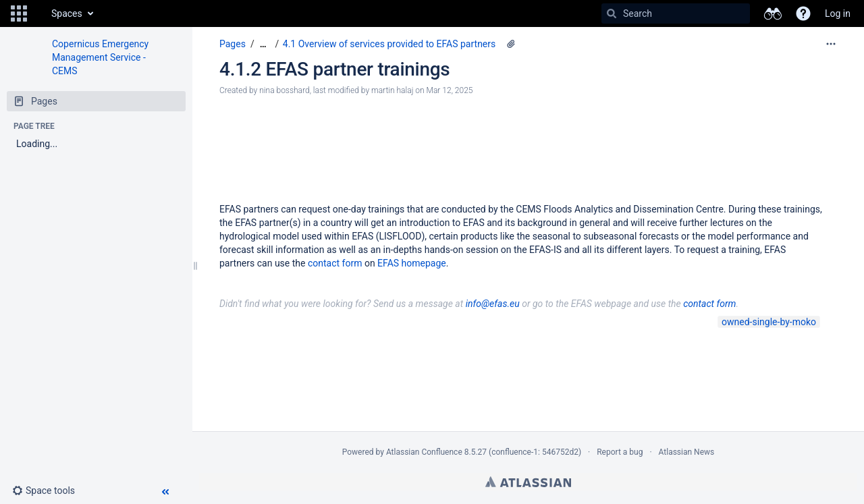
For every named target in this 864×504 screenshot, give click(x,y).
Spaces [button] (67, 13)
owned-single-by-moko (769, 322)
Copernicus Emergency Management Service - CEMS (100, 57)
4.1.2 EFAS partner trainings (334, 69)
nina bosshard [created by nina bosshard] (284, 90)
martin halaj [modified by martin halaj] (392, 90)
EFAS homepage (412, 263)
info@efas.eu (493, 304)
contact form (335, 263)
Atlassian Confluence (424, 452)
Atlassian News (687, 452)
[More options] (831, 44)
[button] (19, 13)
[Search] (612, 13)
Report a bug (620, 452)
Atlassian (528, 482)
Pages (233, 44)
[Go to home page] (38, 13)
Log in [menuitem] (838, 13)
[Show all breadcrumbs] (263, 44)
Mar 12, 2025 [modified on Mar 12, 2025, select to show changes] (450, 90)
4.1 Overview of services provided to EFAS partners (389, 44)
